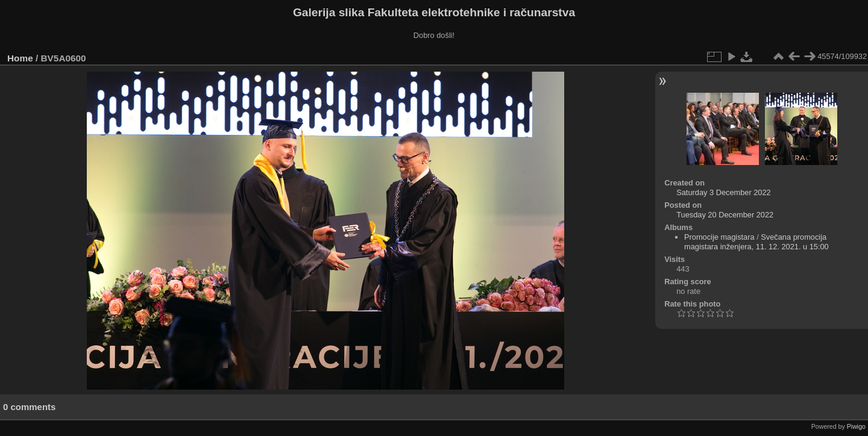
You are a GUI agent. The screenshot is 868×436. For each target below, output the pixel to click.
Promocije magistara (719, 237)
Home (20, 58)
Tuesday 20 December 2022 (725, 215)
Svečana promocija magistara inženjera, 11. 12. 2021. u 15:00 (756, 242)
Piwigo (856, 426)
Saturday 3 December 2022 (724, 192)
